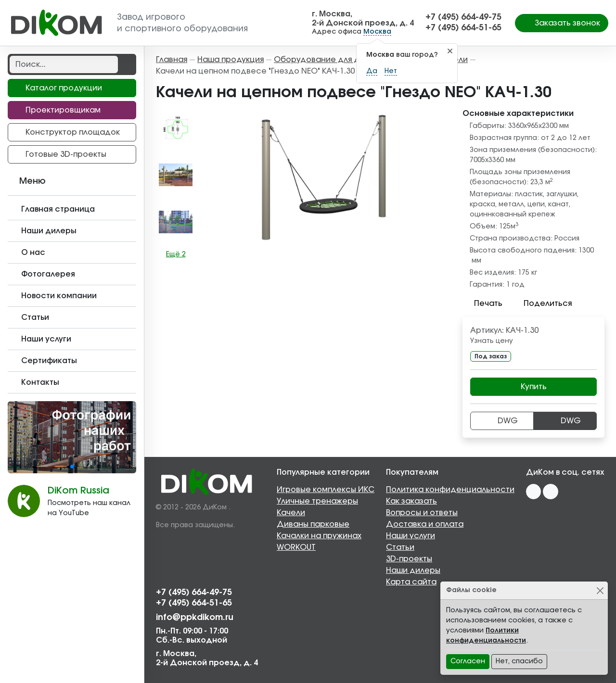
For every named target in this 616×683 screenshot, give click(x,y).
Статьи (400, 547)
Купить (534, 387)
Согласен (468, 661)
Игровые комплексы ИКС (326, 490)
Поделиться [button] (542, 304)
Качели (291, 513)
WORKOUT (296, 547)
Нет (391, 71)
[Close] (600, 590)
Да (372, 71)
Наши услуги (411, 536)
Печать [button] (482, 304)
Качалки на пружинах (319, 536)
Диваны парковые (313, 524)
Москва (377, 32)
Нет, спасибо (519, 661)
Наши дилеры (413, 570)
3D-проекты (409, 559)
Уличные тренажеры (317, 501)
